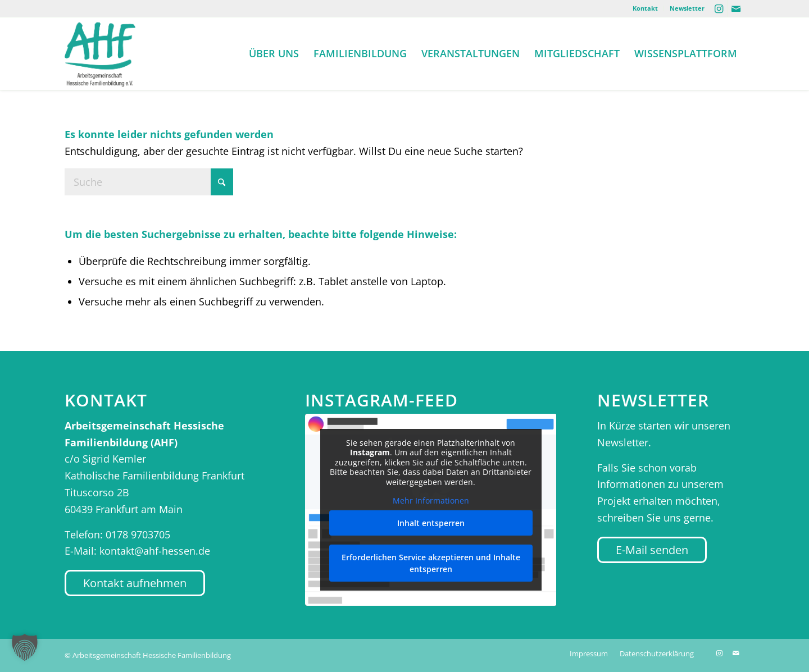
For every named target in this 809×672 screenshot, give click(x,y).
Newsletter (687, 8)
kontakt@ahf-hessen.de (155, 551)
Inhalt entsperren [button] (430, 523)
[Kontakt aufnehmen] (135, 583)
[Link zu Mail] (736, 8)
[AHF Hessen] (100, 53)
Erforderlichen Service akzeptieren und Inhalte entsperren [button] (430, 563)
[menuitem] (646, 8)
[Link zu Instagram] (719, 8)
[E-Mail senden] (652, 550)
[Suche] (149, 182)
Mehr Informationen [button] (430, 501)
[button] (25, 647)
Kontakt (645, 8)
